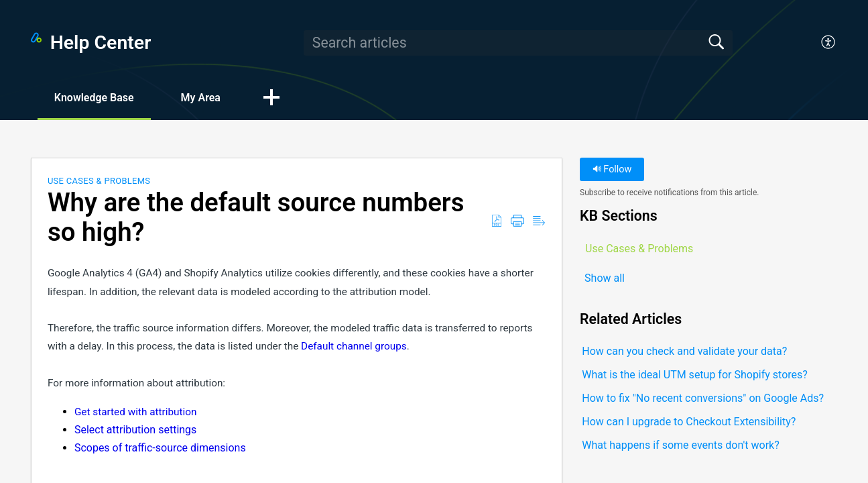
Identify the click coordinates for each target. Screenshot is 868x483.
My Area (201, 98)
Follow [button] (612, 169)
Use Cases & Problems (99, 181)
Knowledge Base (94, 98)
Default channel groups (354, 346)
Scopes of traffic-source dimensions (160, 448)
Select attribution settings (135, 430)
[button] (829, 43)
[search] (518, 43)
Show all (605, 278)
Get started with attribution (136, 412)
